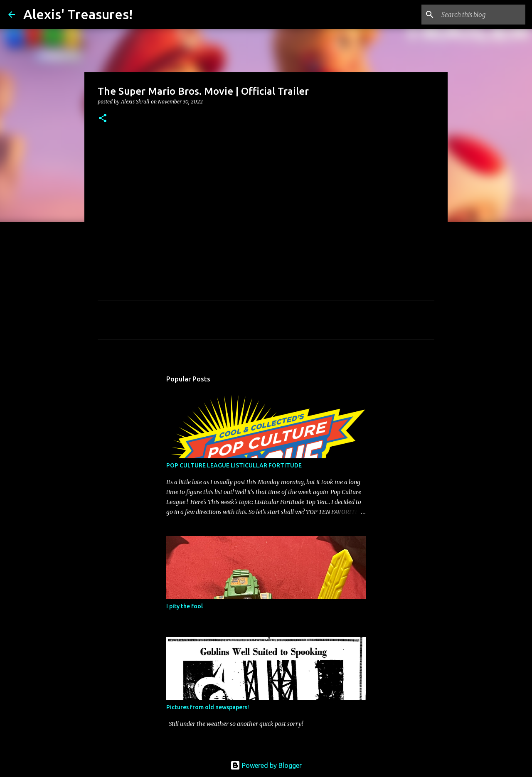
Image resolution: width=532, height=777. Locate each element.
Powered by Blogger (266, 765)
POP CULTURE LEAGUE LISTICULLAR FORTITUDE (234, 465)
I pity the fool (185, 606)
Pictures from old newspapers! (208, 707)
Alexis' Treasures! (78, 14)
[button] (103, 119)
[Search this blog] (482, 15)
